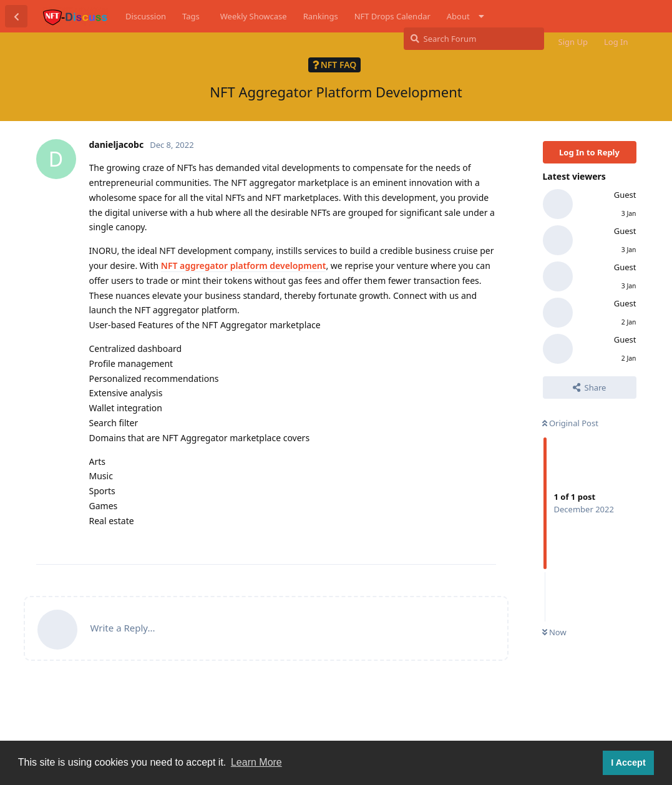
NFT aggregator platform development (244, 266)
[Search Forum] (474, 39)
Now (554, 632)
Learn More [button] (256, 762)
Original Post (570, 423)
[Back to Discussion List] (16, 16)
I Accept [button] (628, 763)
